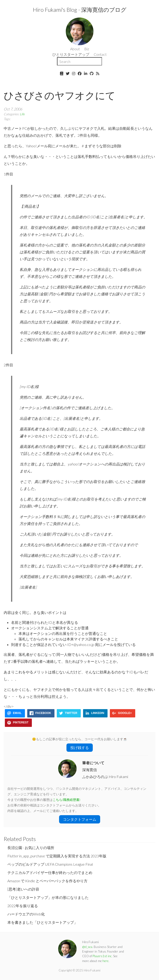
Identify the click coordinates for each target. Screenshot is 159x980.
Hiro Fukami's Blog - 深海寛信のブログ (80, 10)
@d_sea (87, 947)
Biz (87, 49)
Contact (100, 54)
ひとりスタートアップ (71, 54)
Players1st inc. (102, 956)
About (75, 49)
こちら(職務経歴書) (66, 800)
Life (22, 114)
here (105, 961)
